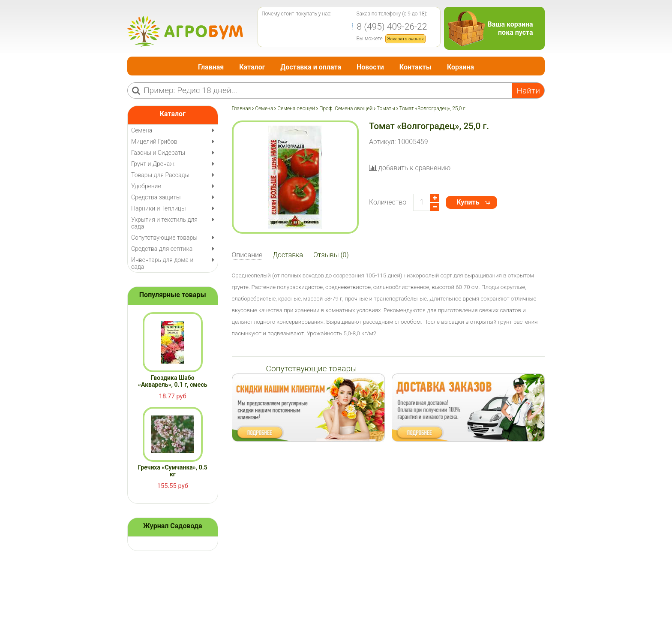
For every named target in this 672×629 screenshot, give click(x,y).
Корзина (460, 67)
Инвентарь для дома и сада (162, 263)
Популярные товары (173, 295)
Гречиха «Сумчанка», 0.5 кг (173, 471)
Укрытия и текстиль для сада (164, 223)
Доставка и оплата (311, 67)
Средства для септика (162, 249)
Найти (528, 91)
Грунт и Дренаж (153, 164)
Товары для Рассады (160, 175)
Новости (370, 67)
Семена (264, 108)
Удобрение (146, 186)
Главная (211, 67)
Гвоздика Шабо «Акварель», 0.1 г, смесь (173, 381)
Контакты (415, 67)
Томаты (386, 108)
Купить (468, 202)
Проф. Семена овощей (346, 108)
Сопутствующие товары (164, 238)
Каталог (252, 67)
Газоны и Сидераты (158, 153)
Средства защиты (156, 197)
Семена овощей (296, 108)
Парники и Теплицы (158, 208)
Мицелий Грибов (154, 141)
